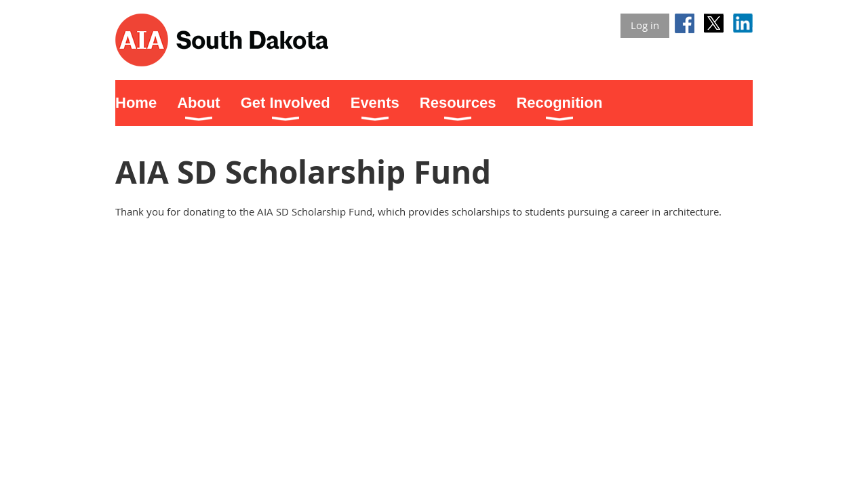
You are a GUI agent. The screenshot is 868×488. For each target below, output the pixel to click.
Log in (645, 25)
